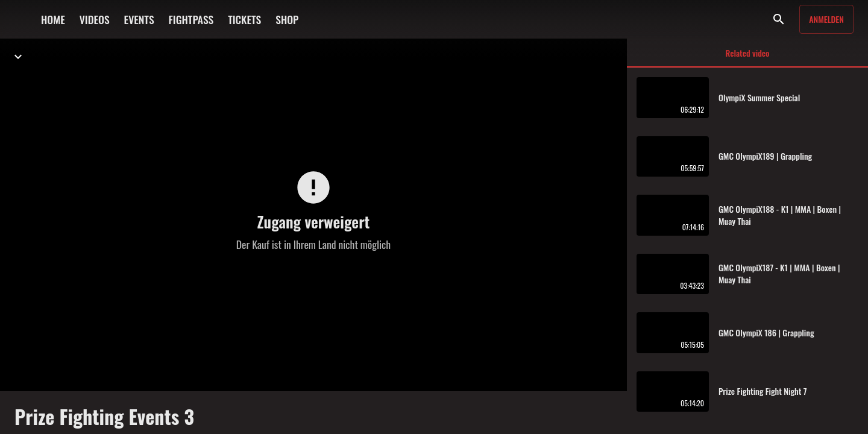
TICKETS (244, 19)
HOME (53, 19)
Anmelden (826, 19)
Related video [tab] (747, 57)
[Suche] (779, 19)
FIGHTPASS (191, 19)
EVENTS (139, 19)
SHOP (287, 19)
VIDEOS (95, 19)
